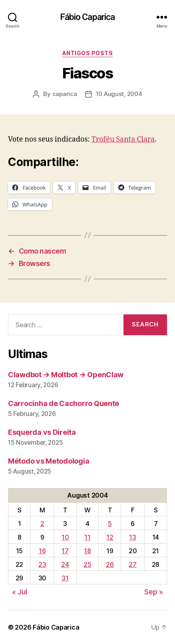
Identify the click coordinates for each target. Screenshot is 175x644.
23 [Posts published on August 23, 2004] (42, 564)
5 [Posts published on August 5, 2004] (110, 524)
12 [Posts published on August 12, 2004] (110, 537)
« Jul (20, 592)
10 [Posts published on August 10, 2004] (65, 537)
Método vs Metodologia (49, 461)
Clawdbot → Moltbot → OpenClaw (66, 375)
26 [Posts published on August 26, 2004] (110, 564)
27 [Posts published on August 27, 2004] (132, 564)
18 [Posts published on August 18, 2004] (87, 551)
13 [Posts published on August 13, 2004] (132, 537)
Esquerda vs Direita (42, 432)
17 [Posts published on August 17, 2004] (65, 551)
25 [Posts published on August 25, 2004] (87, 564)
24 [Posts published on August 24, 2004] (65, 564)
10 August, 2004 (119, 94)
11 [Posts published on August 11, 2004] (87, 537)
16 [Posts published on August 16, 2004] (42, 551)
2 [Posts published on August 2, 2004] (42, 524)
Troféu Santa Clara (123, 139)
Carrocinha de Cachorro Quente (64, 403)
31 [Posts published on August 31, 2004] (65, 578)
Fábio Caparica (88, 17)
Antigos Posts (88, 53)
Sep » (154, 592)
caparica (65, 94)
